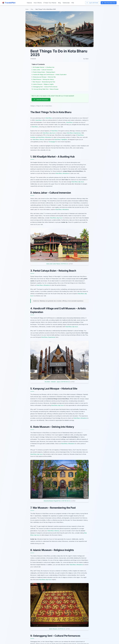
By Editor (86, 59)
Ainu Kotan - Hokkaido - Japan (52, 382)
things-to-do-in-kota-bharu (44, 106)
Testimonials (66, 3)
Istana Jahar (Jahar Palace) (53, 264)
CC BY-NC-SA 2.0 (65, 382)
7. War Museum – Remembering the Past (43, 82)
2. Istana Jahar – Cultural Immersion (42, 70)
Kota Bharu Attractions (45, 137)
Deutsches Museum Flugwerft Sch (52, 501)
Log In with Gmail (92, 3)
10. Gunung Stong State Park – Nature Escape (45, 89)
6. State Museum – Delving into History (43, 79)
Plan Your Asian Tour (109, 3)
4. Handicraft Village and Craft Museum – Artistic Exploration (49, 75)
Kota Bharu (49, 118)
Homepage (52, 142)
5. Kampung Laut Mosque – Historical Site (44, 77)
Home (27, 9)
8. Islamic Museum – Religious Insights (43, 84)
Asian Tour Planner (50, 3)
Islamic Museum (53, 629)
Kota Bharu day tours (49, 133)
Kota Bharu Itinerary (39, 139)
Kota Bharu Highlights (61, 139)
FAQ (73, 3)
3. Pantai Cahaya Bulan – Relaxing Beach (43, 72)
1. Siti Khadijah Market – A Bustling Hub (43, 67)
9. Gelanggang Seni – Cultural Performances (44, 87)
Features (29, 3)
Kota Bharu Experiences (74, 133)
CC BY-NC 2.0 (64, 264)
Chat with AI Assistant (41, 100)
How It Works (38, 3)
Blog (59, 3)
